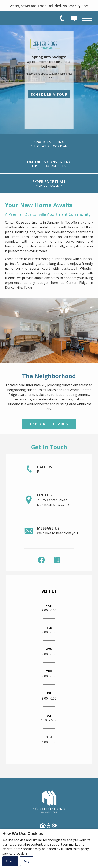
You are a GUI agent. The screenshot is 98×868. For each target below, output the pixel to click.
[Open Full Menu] (87, 18)
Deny (27, 861)
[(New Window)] (57, 560)
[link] (49, 144)
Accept (10, 861)
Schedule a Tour (49, 94)
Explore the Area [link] (49, 424)
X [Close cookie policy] (95, 833)
